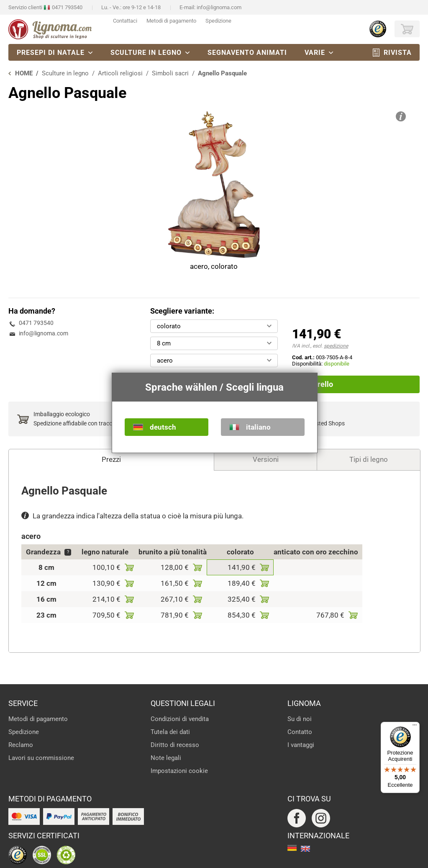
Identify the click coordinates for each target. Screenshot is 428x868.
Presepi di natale (51, 53)
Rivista (398, 53)
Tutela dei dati (170, 732)
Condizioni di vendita (180, 719)
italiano (258, 427)
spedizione (336, 346)
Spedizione (218, 21)
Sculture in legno (146, 53)
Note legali (166, 758)
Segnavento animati (247, 53)
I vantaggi (301, 745)
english (305, 849)
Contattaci (125, 21)
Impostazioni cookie (179, 771)
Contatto (300, 732)
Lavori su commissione (41, 758)
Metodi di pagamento (171, 21)
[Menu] (415, 727)
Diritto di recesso (175, 745)
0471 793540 (67, 7)
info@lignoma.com (219, 7)
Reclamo (21, 745)
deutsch (163, 427)
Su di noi (300, 719)
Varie (315, 53)
